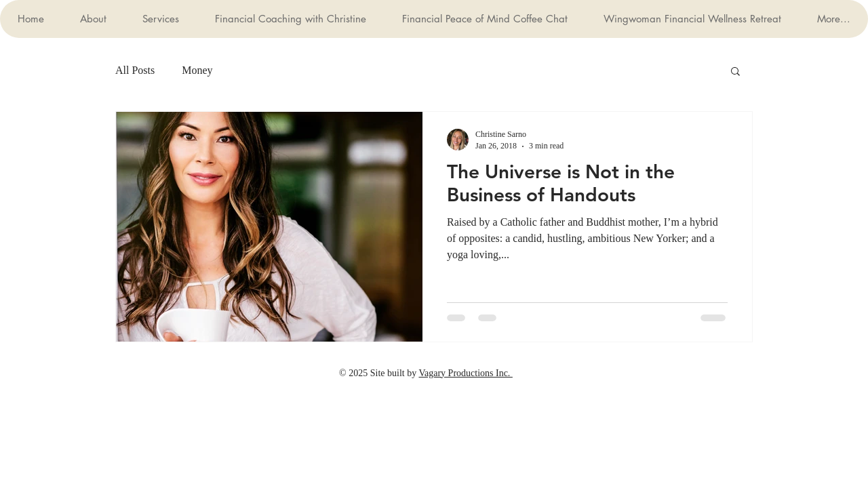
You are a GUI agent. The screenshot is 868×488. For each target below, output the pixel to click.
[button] (735, 72)
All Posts (135, 70)
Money (197, 70)
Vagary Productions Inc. (465, 373)
